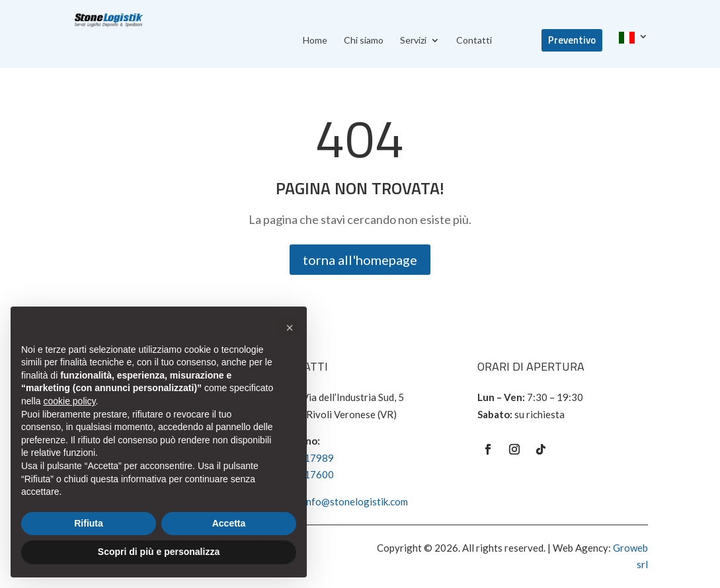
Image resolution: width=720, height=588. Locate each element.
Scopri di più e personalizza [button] (159, 552)
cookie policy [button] (69, 401)
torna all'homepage (360, 260)
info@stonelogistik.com (356, 501)
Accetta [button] (229, 523)
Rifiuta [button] (89, 523)
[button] (290, 328)
